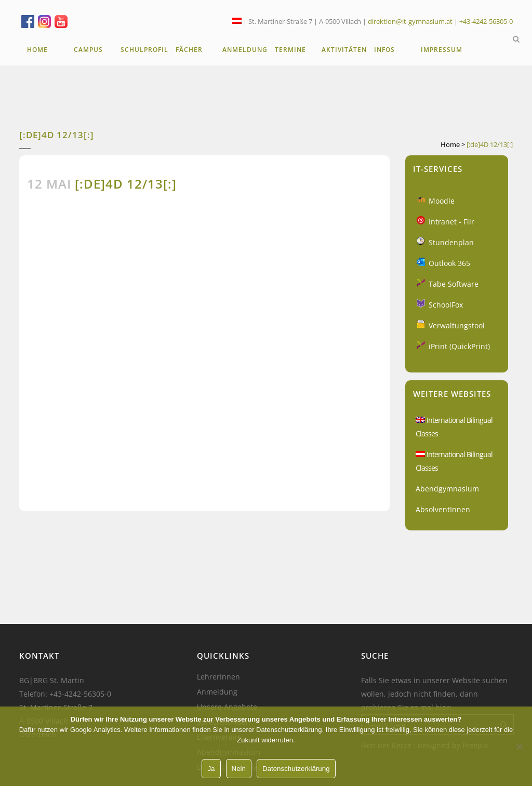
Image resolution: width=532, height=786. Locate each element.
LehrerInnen (218, 677)
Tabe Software (454, 284)
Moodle (442, 201)
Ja (211, 769)
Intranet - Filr (451, 222)
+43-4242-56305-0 (486, 21)
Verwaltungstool (457, 325)
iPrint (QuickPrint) (459, 346)
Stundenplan (451, 242)
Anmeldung (217, 692)
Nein (239, 769)
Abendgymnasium (447, 489)
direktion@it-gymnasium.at (410, 21)
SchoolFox (446, 305)
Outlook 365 (449, 263)
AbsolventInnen (443, 509)
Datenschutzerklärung (296, 769)
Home (450, 144)
